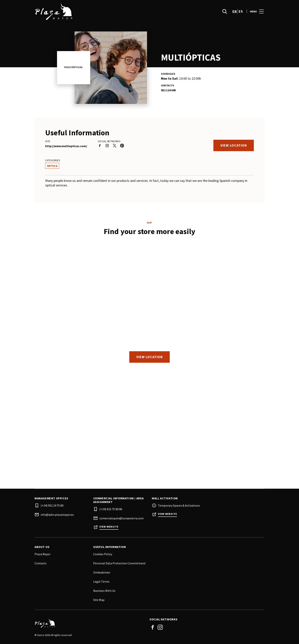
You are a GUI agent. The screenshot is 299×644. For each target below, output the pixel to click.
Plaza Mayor (43, 554)
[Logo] (90, 623)
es (241, 12)
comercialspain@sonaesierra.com (121, 518)
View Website (109, 527)
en (235, 12)
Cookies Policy (103, 554)
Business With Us (104, 591)
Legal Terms (101, 581)
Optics (52, 166)
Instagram (160, 627)
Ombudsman (102, 572)
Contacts (41, 563)
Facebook (153, 627)
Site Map (99, 600)
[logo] (92, 11)
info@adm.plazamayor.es (57, 515)
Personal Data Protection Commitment (119, 563)
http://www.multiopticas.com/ (66, 146)
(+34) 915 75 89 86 (111, 509)
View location (234, 145)
